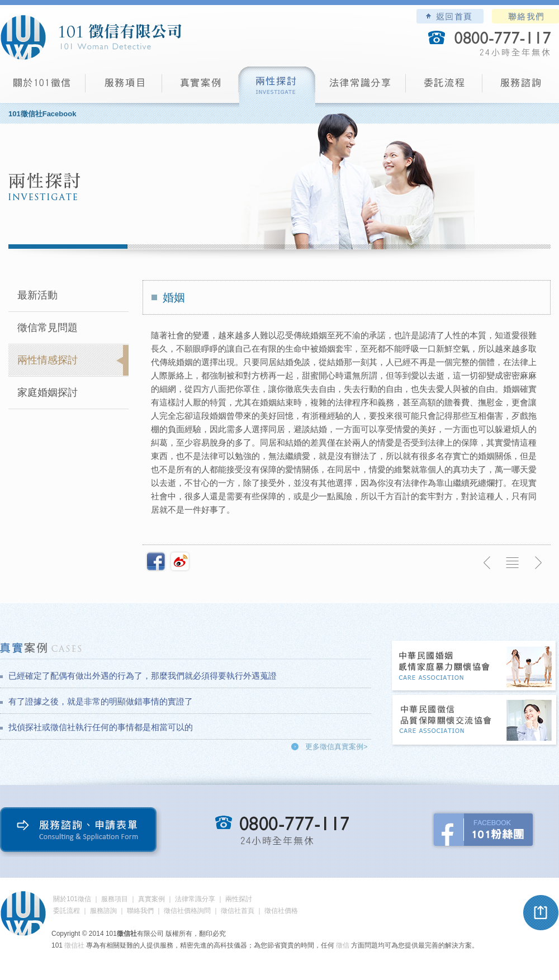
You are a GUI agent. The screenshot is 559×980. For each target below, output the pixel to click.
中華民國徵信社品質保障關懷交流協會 (475, 721)
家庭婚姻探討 (48, 392)
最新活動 (37, 295)
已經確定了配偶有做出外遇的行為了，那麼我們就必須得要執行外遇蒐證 (143, 676)
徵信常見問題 (48, 328)
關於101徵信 (72, 899)
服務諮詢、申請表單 (81, 832)
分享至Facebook (156, 561)
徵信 (343, 945)
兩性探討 (277, 87)
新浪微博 (180, 561)
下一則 (538, 563)
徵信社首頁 (238, 911)
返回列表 (513, 563)
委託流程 (444, 87)
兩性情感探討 (48, 360)
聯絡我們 (525, 16)
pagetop (541, 913)
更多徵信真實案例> (337, 747)
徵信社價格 (281, 911)
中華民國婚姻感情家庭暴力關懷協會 (475, 667)
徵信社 (74, 945)
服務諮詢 (521, 87)
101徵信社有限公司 (91, 37)
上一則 (487, 563)
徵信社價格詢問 (187, 911)
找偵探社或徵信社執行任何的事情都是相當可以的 (101, 727)
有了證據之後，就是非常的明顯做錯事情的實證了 (101, 701)
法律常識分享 (361, 87)
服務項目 (124, 87)
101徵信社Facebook (42, 114)
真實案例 (200, 87)
